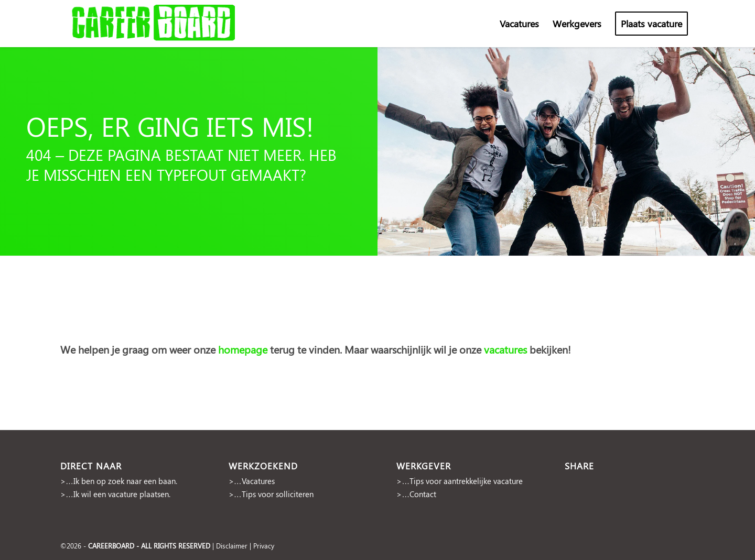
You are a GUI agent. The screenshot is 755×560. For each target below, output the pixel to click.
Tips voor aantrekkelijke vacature (466, 481)
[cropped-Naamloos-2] (155, 24)
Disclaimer (232, 546)
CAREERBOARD (111, 546)
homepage (244, 349)
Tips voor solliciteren (278, 494)
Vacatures (258, 481)
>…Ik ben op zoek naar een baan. (119, 481)
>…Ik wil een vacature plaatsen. (115, 494)
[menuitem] (519, 24)
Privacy (264, 546)
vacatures (505, 349)
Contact (423, 494)
